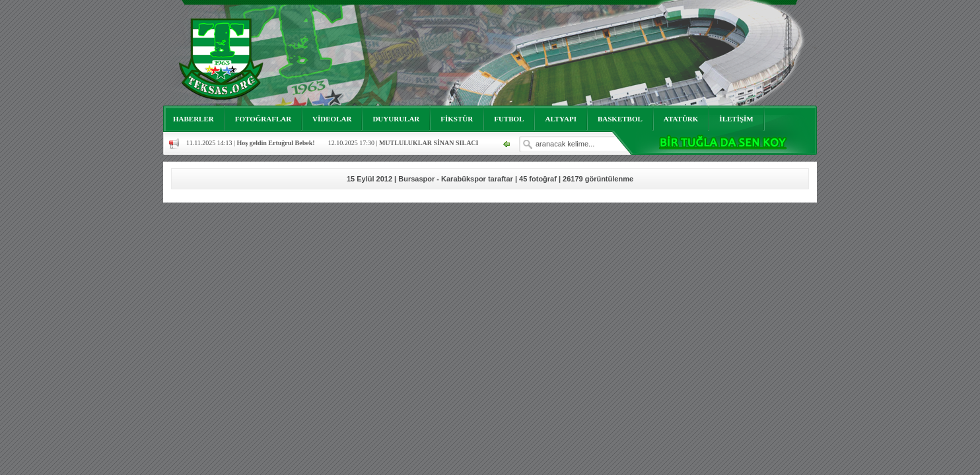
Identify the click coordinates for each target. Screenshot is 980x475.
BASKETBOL (620, 119)
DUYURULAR (396, 119)
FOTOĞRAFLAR (263, 119)
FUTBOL (509, 119)
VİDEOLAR (332, 119)
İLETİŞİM (736, 119)
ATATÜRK (681, 119)
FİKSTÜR (457, 119)
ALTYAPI (561, 119)
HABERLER (193, 119)
